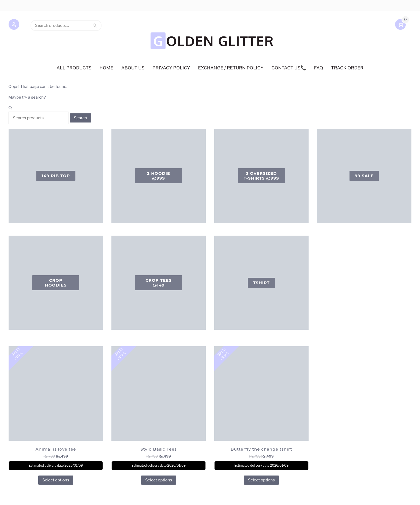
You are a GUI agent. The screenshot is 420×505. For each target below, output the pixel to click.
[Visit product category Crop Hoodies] (56, 264)
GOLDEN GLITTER (211, 22)
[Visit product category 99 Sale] (364, 157)
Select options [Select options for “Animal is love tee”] (56, 461)
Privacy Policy (171, 49)
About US (133, 49)
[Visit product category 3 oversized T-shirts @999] (261, 157)
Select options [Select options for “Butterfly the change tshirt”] (261, 461)
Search (95, 25)
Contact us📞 (289, 49)
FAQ (319, 49)
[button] (14, 25)
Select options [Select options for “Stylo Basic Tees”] (159, 461)
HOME (106, 49)
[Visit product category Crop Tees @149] (159, 264)
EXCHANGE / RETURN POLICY (231, 49)
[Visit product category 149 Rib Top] (56, 157)
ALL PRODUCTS (74, 49)
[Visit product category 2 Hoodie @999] (159, 157)
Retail (71, 496)
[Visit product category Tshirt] (261, 264)
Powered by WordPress (29, 496)
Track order (348, 49)
